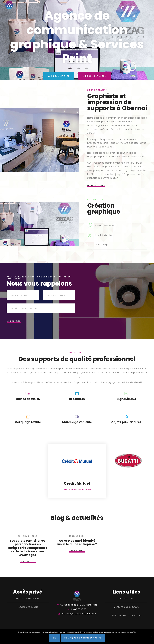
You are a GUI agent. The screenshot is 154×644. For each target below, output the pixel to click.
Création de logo (105, 225)
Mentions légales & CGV (126, 611)
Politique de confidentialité (126, 619)
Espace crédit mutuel (28, 602)
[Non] (151, 637)
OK (55, 638)
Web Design (102, 245)
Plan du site (126, 602)
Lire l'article (28, 565)
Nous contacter (95, 76)
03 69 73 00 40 (79, 613)
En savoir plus (58, 76)
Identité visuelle (104, 235)
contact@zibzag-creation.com (79, 617)
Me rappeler (14, 321)
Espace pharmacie (28, 611)
